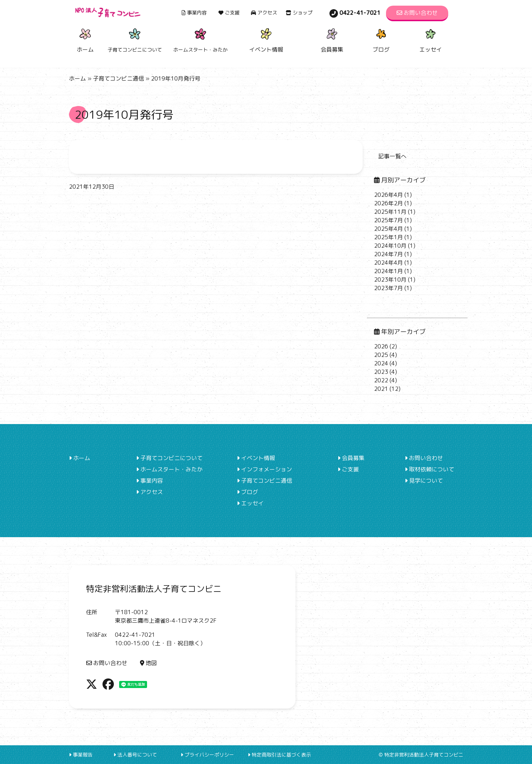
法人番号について (135, 755)
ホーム (85, 39)
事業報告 (81, 755)
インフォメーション (264, 469)
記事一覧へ (392, 156)
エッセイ (431, 39)
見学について (424, 481)
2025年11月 (390, 212)
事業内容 (194, 13)
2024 (381, 363)
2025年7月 (388, 220)
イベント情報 (266, 39)
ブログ (381, 39)
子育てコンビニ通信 (118, 78)
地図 (148, 663)
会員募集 (332, 39)
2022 (381, 380)
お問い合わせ (417, 13)
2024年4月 (388, 263)
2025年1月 (388, 237)
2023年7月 (388, 288)
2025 (381, 355)
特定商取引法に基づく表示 (279, 755)
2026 (381, 346)
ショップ (299, 13)
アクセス (264, 13)
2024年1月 (388, 271)
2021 (381, 389)
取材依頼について (429, 469)
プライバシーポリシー (207, 755)
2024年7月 (388, 254)
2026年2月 (388, 203)
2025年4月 (388, 229)
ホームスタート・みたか (169, 469)
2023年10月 (390, 280)
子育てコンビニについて (169, 458)
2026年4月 (388, 195)
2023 (381, 372)
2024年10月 (390, 246)
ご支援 (229, 13)
